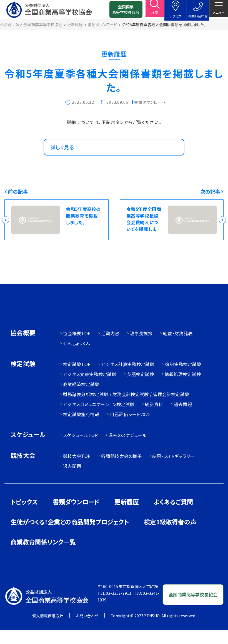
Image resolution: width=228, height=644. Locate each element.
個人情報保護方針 (48, 630)
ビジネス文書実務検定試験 (90, 388)
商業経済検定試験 (81, 398)
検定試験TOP (77, 378)
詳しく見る (64, 156)
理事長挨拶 (141, 347)
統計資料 (154, 418)
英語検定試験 (141, 388)
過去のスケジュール (128, 449)
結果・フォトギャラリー (173, 470)
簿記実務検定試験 (183, 378)
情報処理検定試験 (183, 388)
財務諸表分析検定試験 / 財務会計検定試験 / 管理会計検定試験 (126, 408)
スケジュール (28, 449)
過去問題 (183, 418)
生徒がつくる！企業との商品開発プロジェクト (70, 536)
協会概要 (23, 347)
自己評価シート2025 (130, 428)
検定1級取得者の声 (170, 536)
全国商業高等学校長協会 (119, 11)
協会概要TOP (77, 347)
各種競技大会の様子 (121, 470)
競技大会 (23, 470)
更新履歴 (127, 516)
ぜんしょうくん (77, 357)
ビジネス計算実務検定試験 (128, 378)
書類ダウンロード (76, 516)
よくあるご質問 (173, 516)
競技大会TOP (77, 470)
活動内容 (110, 347)
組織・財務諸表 (178, 347)
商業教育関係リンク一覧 (43, 556)
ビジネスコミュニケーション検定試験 (99, 418)
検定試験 (23, 378)
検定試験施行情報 (81, 428)
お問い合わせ (87, 630)
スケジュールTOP (80, 449)
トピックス (24, 516)
